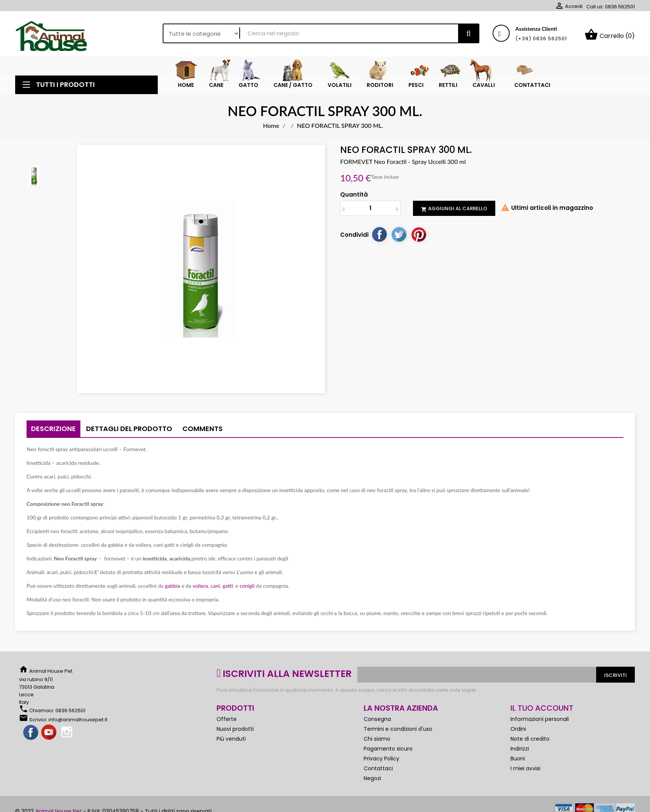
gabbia (173, 589)
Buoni (518, 762)
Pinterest (419, 237)
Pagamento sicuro (388, 752)
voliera (199, 589)
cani (215, 589)
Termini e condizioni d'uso (398, 732)
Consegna (377, 722)
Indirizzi (520, 752)
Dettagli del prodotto (129, 432)
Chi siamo (377, 742)
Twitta (399, 237)
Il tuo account (542, 711)
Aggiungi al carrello (454, 212)
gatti (228, 589)
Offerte (227, 722)
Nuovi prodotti (235, 732)
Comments (203, 432)
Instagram (68, 736)
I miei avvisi (525, 771)
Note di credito (530, 742)
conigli (246, 589)
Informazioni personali (540, 722)
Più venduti (231, 742)
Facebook (31, 736)
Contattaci (378, 771)
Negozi (372, 781)
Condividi (379, 237)
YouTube (49, 736)
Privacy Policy (382, 762)
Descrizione (53, 432)
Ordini (518, 732)
